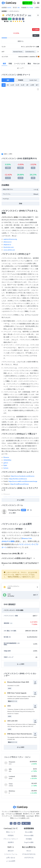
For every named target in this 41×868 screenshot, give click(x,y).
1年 (27, 85)
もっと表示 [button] (21, 664)
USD (5, 154)
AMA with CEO (11, 721)
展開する (21, 41)
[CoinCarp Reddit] (19, 823)
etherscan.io (7, 242)
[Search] (34, 3)
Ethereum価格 (29, 836)
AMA (7, 706)
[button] (17, 19)
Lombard (12, 776)
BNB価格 (29, 839)
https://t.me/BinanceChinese (19, 484)
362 (19, 8)
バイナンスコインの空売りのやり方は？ (18, 558)
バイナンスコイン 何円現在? (14, 529)
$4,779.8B (30, 8)
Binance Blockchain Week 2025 (16, 682)
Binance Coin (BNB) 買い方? (14, 554)
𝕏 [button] (14, 19)
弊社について (11, 832)
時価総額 (21, 80)
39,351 (9, 8)
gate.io (6, 463)
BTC (11, 154)
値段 (8, 80)
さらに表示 (12, 513)
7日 (8, 85)
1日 (4, 85)
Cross (11, 784)
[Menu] (38, 3)
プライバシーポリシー (11, 839)
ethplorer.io (7, 245)
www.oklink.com (9, 250)
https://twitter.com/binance (18, 479)
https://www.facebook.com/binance (22, 476)
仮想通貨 (4, 11)
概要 (4, 64)
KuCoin (6, 468)
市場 (10, 64)
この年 (32, 85)
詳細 (21, 204)
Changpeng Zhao (14, 510)
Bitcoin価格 (29, 832)
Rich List (36, 64)
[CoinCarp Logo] (9, 3)
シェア (20, 68)
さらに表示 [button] (21, 500)
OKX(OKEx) (7, 460)
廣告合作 (11, 851)
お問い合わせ (11, 858)
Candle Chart (33, 80)
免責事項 (11, 842)
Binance (6, 457)
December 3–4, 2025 (13, 686)
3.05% (36, 30)
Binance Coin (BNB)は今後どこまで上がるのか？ (20, 564)
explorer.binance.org (10, 239)
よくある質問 (11, 861)
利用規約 (11, 836)
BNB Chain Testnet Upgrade (15, 693)
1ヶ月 (12, 85)
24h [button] (36, 35)
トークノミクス (20, 64)
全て (37, 85)
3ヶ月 (17, 85)
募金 (29, 64)
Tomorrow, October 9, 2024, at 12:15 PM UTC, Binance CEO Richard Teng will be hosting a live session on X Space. (21, 711)
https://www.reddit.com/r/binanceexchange (23, 481)
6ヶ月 (23, 85)
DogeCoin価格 (29, 842)
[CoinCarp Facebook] (15, 823)
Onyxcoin (12, 762)
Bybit (5, 465)
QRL (10, 769)
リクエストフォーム (11, 854)
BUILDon (12, 791)
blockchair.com (9, 247)
